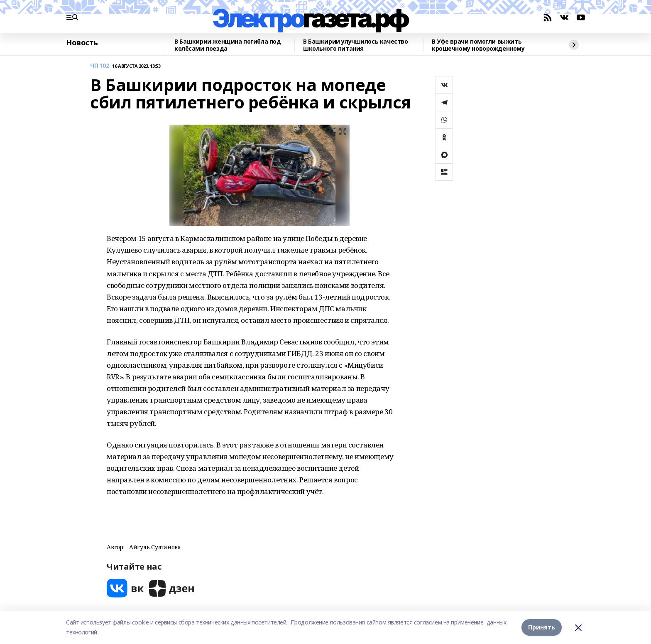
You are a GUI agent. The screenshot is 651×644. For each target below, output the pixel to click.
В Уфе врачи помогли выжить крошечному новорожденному (478, 45)
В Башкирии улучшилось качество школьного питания (355, 45)
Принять (542, 627)
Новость (82, 43)
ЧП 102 (99, 66)
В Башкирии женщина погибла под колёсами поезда (228, 45)
